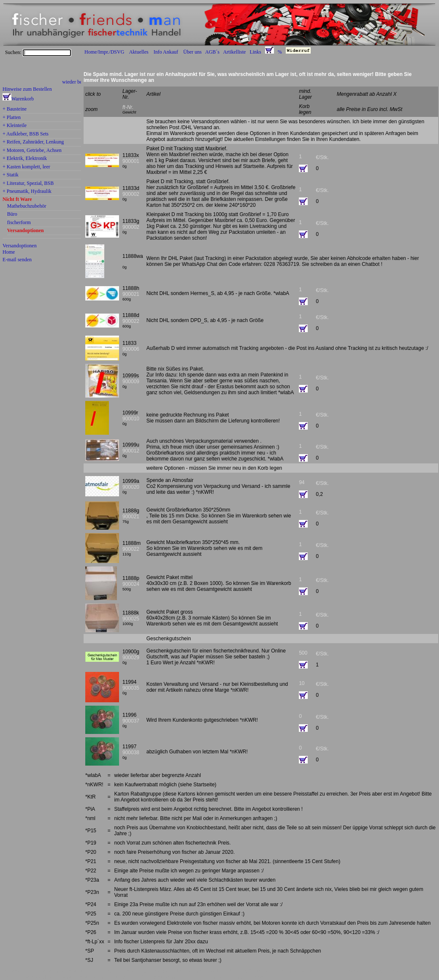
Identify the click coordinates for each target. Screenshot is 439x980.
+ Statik (11, 175)
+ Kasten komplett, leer (26, 167)
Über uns (192, 52)
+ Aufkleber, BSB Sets (26, 134)
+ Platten (12, 118)
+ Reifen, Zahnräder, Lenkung (33, 142)
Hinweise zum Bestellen (27, 89)
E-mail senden (17, 260)
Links (255, 52)
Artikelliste (234, 52)
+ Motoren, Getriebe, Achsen (32, 151)
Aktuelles (139, 52)
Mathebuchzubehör (27, 206)
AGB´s (212, 52)
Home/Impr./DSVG (104, 52)
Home (9, 252)
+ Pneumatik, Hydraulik (27, 192)
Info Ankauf (166, 52)
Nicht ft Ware (17, 200)
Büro (12, 214)
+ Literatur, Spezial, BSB (28, 184)
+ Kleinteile (15, 126)
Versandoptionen (26, 231)
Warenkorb (23, 99)
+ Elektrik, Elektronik (25, 159)
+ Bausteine (15, 109)
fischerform (19, 223)
